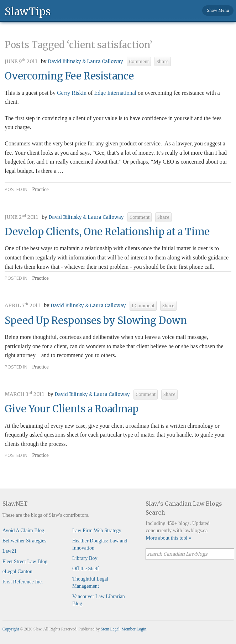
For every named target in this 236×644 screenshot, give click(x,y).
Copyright (11, 629)
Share (163, 62)
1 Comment (143, 306)
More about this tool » (168, 538)
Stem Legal (110, 629)
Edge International (115, 93)
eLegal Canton (17, 571)
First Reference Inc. (23, 582)
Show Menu (218, 10)
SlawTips (28, 11)
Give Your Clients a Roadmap (72, 409)
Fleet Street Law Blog (25, 561)
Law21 (10, 551)
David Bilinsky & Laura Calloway (85, 61)
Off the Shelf (86, 568)
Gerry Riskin (72, 93)
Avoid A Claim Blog (23, 530)
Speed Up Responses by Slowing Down (96, 320)
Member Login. (135, 629)
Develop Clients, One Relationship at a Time (107, 232)
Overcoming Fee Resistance (69, 76)
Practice (40, 189)
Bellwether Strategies (24, 541)
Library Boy (85, 558)
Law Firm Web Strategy (97, 530)
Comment (139, 62)
